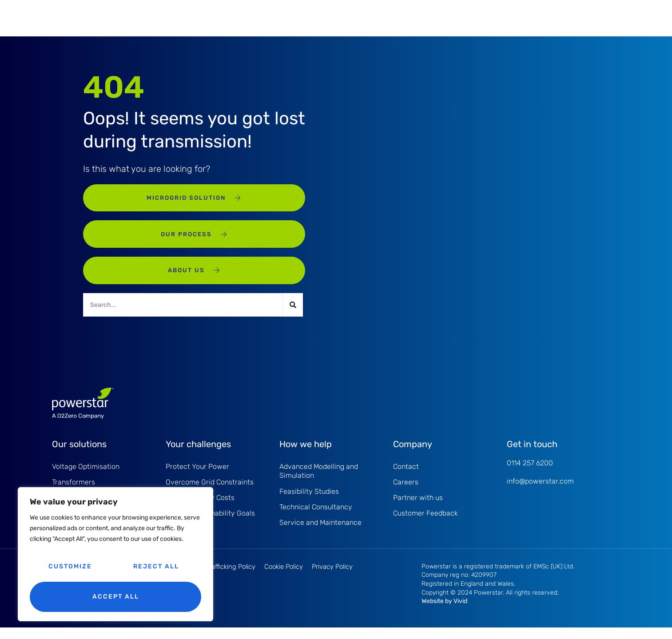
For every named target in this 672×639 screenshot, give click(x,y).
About (403, 18)
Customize (70, 566)
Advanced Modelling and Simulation (319, 480)
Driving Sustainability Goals (210, 524)
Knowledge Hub (470, 18)
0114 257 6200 (530, 472)
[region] (115, 554)
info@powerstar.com (540, 490)
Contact (406, 475)
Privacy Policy (332, 578)
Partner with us (418, 508)
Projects (353, 18)
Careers (406, 492)
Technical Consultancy (316, 517)
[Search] (293, 313)
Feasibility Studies (309, 501)
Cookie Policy (284, 578)
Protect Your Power (197, 475)
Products (191, 18)
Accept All (116, 597)
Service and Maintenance (275, 18)
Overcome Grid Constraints (210, 492)
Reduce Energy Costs (200, 508)
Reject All (156, 566)
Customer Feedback (425, 524)
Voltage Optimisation (86, 475)
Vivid (460, 613)
